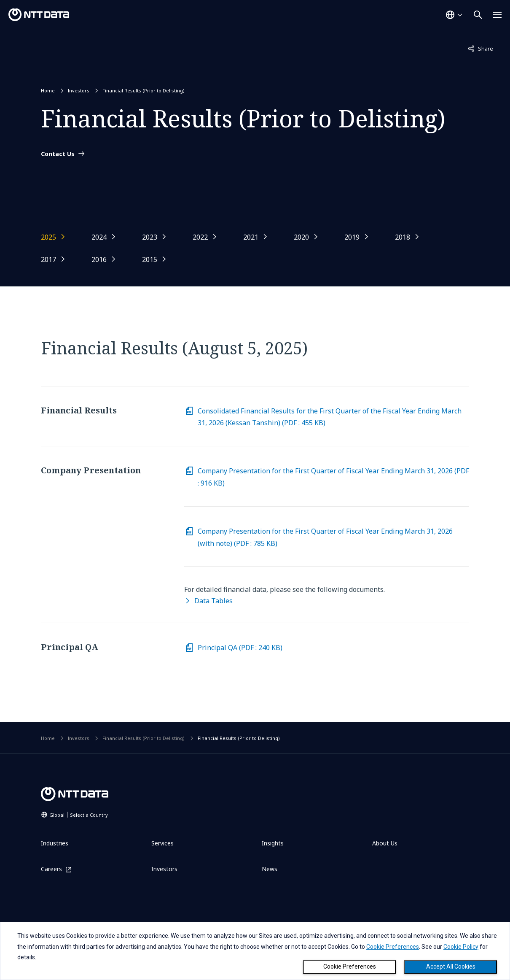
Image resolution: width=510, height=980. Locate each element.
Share (480, 48)
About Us (385, 843)
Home (48, 90)
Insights (273, 843)
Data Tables (213, 601)
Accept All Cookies (451, 967)
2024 (99, 237)
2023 (150, 237)
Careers (51, 869)
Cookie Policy (461, 947)
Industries (55, 843)
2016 (99, 259)
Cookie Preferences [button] (393, 947)
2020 (301, 237)
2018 (403, 237)
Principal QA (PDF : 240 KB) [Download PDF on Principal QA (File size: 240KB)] (240, 648)
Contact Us (58, 154)
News (270, 869)
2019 (352, 237)
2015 (150, 259)
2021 (251, 237)
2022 (200, 237)
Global (79, 815)
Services (162, 843)
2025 (48, 237)
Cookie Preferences (350, 967)
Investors (79, 90)
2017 (48, 259)
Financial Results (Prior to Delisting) (144, 90)
